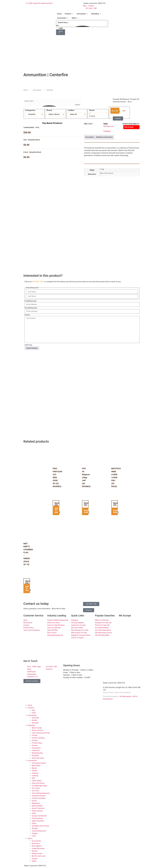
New (33, 710)
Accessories (63, 18)
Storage (35, 828)
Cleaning (35, 773)
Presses (35, 740)
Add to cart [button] (56, 510)
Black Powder (37, 728)
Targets (35, 833)
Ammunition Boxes (39, 763)
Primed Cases (37, 743)
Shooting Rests (37, 818)
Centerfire (35, 718)
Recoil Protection (38, 808)
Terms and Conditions (123, 692)
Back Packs (36, 766)
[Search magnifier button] (58, 25)
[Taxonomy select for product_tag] (55, 114)
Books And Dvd (37, 730)
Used (34, 713)
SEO (134, 696)
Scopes (35, 859)
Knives (34, 801)
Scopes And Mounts (39, 816)
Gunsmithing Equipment (41, 793)
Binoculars (36, 843)
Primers (35, 745)
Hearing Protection (39, 796)
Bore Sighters (37, 846)
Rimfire (34, 720)
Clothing (35, 776)
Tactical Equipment (39, 831)
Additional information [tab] (104, 137)
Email (30, 301)
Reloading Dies (37, 753)
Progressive (36, 748)
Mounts (35, 851)
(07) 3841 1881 (38, 282)
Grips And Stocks (38, 783)
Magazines (36, 803)
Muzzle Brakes (37, 806)
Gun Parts (36, 791)
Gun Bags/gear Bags (39, 786)
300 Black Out (108, 126)
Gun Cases (36, 788)
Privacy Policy (108, 692)
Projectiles (36, 750)
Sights (34, 861)
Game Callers (37, 781)
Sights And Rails (38, 821)
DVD (33, 778)
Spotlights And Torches (40, 826)
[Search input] (82, 22)
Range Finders (37, 853)
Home (59, 14)
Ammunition (82, 14)
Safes (34, 813)
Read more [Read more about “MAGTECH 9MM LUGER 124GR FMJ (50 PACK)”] (115, 511)
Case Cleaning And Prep (41, 733)
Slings (34, 823)
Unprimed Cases (38, 758)
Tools (34, 836)
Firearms (69, 14)
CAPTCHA (28, 345)
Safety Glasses (37, 811)
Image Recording (38, 848)
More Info (57, 504)
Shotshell (35, 723)
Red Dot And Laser (39, 856)
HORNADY (107, 131)
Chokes (35, 771)
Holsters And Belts (39, 798)
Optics (75, 18)
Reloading (96, 14)
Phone (31, 308)
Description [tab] (90, 137)
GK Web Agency (126, 696)
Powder (35, 735)
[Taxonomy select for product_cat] (34, 114)
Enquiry (27, 315)
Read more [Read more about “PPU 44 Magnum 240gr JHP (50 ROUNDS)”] (86, 511)
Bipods (34, 768)
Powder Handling (38, 738)
